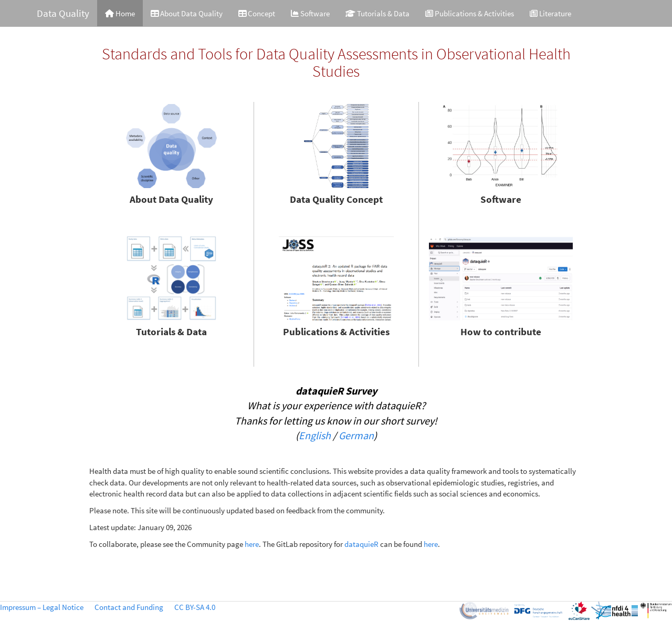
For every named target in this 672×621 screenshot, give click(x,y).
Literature (550, 13)
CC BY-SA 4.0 (195, 607)
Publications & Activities (470, 13)
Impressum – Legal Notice (42, 607)
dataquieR (361, 544)
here (252, 544)
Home (120, 13)
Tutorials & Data (377, 13)
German (356, 435)
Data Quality (63, 13)
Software (310, 13)
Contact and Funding (129, 607)
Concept (257, 13)
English (315, 435)
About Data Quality (187, 13)
